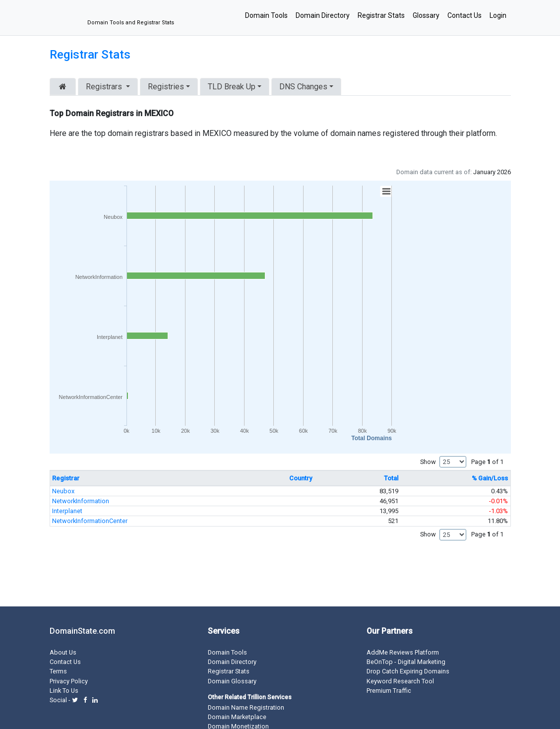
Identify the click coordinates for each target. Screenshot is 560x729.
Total (391, 478)
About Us (63, 652)
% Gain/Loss (490, 478)
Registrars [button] (105, 87)
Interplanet (67, 511)
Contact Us (465, 15)
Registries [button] (166, 87)
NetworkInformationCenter (90, 521)
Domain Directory (323, 15)
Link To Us (64, 691)
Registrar (66, 478)
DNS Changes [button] (303, 87)
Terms (58, 671)
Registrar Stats (381, 15)
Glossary (426, 15)
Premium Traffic (389, 691)
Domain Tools (266, 15)
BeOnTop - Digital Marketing (406, 662)
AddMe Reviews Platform (403, 652)
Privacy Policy (69, 681)
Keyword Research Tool (400, 681)
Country (301, 478)
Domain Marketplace (237, 717)
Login (498, 15)
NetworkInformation (81, 501)
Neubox (63, 491)
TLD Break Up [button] (232, 87)
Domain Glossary (232, 681)
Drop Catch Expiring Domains (408, 671)
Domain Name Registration (246, 707)
